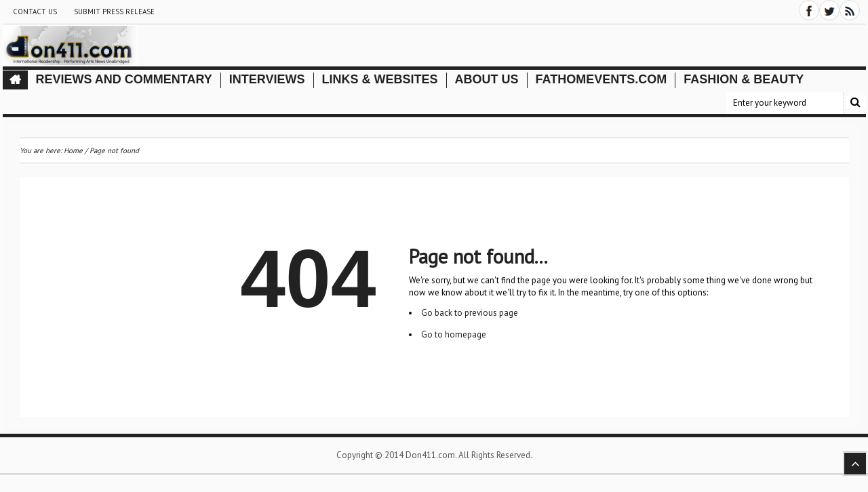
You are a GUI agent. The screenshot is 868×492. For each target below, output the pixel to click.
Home (73, 150)
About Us (487, 79)
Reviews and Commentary (124, 79)
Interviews (267, 79)
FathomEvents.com (601, 79)
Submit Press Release (114, 12)
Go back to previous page (470, 313)
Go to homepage (454, 334)
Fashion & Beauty (744, 79)
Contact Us (35, 12)
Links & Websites (380, 79)
